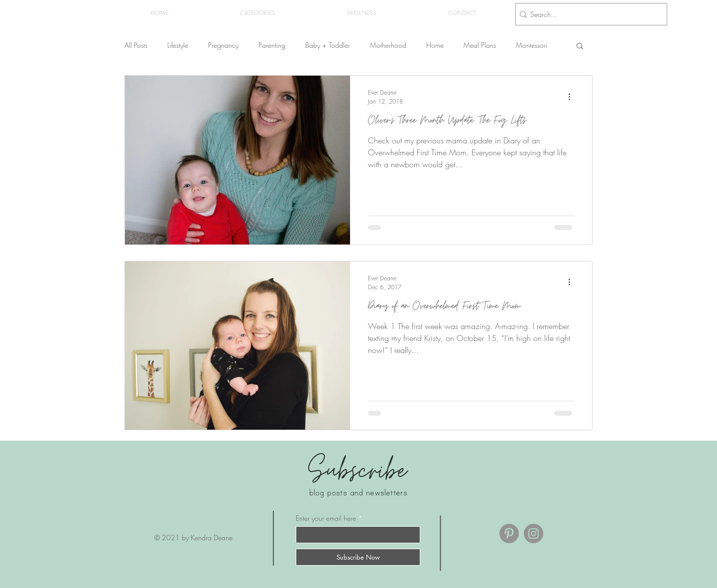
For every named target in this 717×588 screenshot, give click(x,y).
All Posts (136, 45)
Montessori (532, 45)
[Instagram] (534, 533)
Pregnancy (223, 45)
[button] (258, 13)
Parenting (272, 45)
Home (435, 45)
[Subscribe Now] (358, 557)
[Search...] (588, 14)
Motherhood (388, 45)
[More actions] (573, 97)
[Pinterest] (509, 533)
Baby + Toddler (328, 45)
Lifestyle (178, 45)
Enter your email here (326, 518)
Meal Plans (480, 45)
